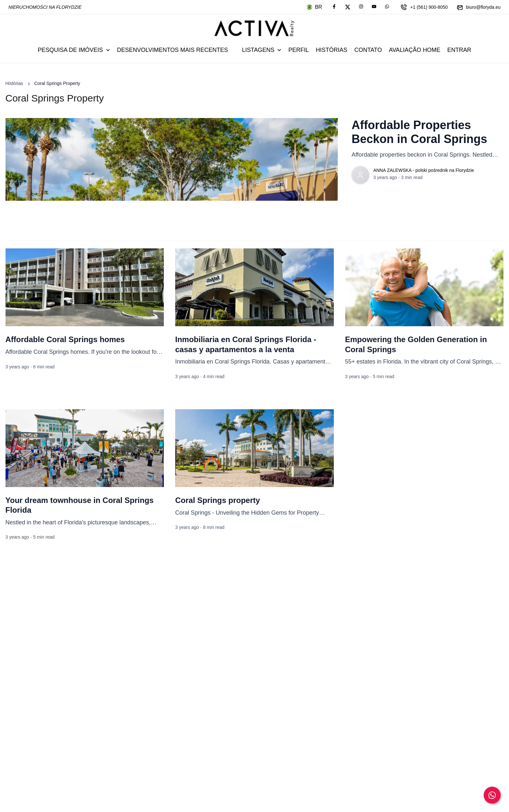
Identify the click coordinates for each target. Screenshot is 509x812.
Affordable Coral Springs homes (65, 339)
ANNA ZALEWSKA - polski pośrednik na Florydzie (424, 170)
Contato (368, 50)
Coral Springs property (218, 500)
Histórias (332, 50)
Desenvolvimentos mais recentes (172, 50)
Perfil (299, 50)
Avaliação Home (415, 50)
